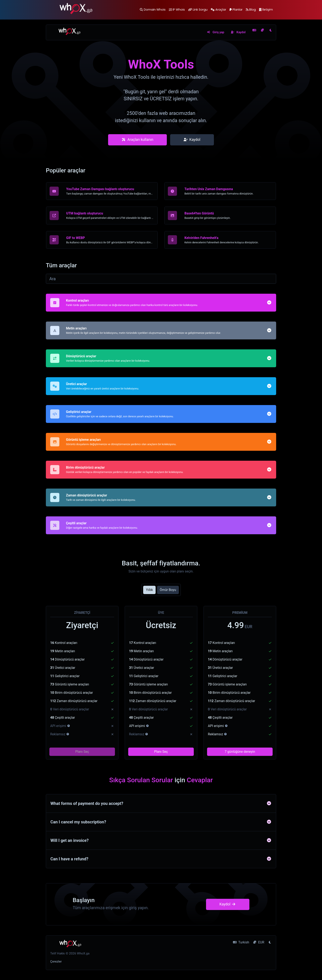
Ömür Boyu (168, 590)
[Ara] (161, 279)
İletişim (266, 10)
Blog (251, 10)
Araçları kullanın (137, 140)
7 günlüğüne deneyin (240, 752)
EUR (259, 942)
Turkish (241, 942)
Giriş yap (215, 32)
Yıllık (149, 590)
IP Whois (177, 10)
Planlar (236, 10)
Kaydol (238, 32)
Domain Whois (153, 10)
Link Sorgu (198, 10)
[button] (269, 320)
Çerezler (56, 962)
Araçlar (218, 10)
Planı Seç (82, 752)
